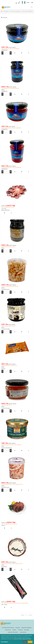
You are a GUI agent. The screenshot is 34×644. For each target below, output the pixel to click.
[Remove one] (2, 53)
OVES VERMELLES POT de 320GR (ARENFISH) (11, 168)
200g (3, 367)
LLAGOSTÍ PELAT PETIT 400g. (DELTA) (10, 286)
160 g (3, 565)
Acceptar (30, 642)
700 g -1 (3, 525)
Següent (31, 615)
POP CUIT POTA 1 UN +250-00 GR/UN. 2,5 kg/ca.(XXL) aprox (15, 603)
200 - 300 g (4, 605)
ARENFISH (4, 50)
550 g (3, 248)
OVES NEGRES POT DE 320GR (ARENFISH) (10, 88)
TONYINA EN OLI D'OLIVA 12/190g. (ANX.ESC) (11, 445)
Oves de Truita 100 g (6, 405)
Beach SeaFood (5, 210)
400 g (3, 288)
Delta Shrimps (5, 289)
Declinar (25, 642)
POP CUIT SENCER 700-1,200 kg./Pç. (9, 524)
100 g (3, 407)
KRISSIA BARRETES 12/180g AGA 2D (9, 366)
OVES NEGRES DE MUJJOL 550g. (8, 247)
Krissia (3, 369)
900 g (3, 486)
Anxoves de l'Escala (7, 448)
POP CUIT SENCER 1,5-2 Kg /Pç (8, 207)
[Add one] (11, 53)
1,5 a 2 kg (4, 209)
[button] (19, 3)
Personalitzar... (5, 642)
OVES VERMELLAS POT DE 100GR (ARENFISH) (11, 128)
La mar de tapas (6, 329)
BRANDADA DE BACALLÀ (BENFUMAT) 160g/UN (12, 564)
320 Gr (3, 90)
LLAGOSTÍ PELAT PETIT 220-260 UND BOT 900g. (12, 484)
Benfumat (4, 567)
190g (3, 446)
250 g (3, 327)
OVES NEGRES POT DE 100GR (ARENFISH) (10, 49)
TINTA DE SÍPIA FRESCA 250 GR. (8, 326)
